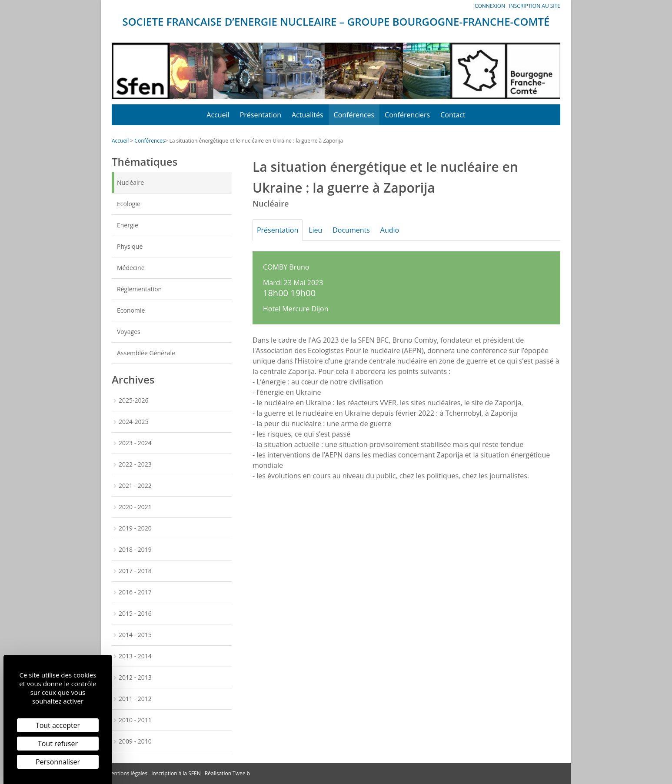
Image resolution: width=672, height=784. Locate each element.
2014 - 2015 (135, 635)
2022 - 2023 (135, 464)
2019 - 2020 (135, 528)
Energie (128, 225)
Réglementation (139, 289)
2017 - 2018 (135, 571)
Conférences (354, 115)
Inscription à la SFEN (176, 773)
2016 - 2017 (135, 592)
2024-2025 (134, 422)
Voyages (129, 332)
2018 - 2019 (135, 549)
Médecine (131, 268)
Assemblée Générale (146, 353)
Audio (399, 230)
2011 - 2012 (135, 699)
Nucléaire (130, 182)
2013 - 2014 (135, 656)
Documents (358, 230)
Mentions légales (127, 773)
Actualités (308, 115)
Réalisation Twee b (227, 773)
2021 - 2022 (135, 485)
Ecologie (129, 204)
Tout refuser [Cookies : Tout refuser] (58, 744)
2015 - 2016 (135, 613)
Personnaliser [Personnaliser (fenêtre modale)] (58, 762)
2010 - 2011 (135, 720)
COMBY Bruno (286, 267)
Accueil (218, 115)
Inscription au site (534, 6)
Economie (131, 310)
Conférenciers (407, 115)
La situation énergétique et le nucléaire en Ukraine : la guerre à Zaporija (256, 141)
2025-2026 (134, 400)
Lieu (320, 230)
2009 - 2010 (135, 741)
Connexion (490, 6)
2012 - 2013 (135, 677)
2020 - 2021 (135, 507)
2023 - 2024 (135, 443)
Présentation (261, 115)
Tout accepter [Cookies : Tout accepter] (58, 725)
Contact (453, 115)
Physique (130, 246)
